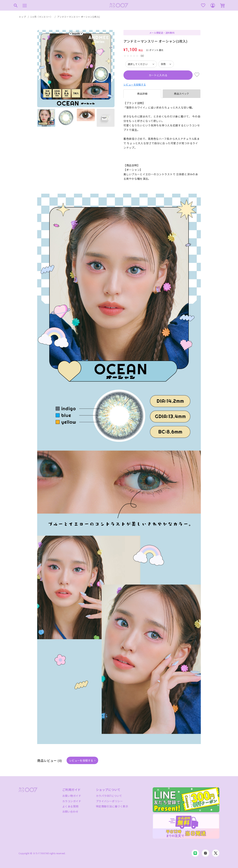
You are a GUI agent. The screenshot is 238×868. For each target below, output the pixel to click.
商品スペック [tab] (182, 94)
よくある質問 (70, 806)
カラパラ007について (109, 796)
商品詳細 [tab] (142, 94)
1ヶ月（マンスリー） (42, 17)
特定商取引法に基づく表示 (112, 806)
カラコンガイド (72, 801)
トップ (22, 17)
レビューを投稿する (135, 84)
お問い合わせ (70, 811)
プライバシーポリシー (109, 801)
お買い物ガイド (72, 796)
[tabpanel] (162, 141)
